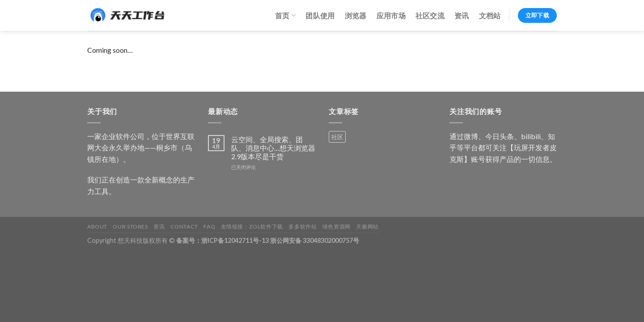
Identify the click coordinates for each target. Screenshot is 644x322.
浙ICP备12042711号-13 (235, 240)
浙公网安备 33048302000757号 (315, 240)
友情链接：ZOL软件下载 (252, 227)
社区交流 (430, 15)
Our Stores (130, 227)
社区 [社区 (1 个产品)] (337, 137)
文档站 (490, 15)
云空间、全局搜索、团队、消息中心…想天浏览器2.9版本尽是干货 (273, 148)
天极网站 (367, 227)
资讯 (462, 15)
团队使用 (320, 15)
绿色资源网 (337, 227)
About (97, 227)
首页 (285, 16)
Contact (184, 227)
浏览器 (356, 15)
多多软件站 (303, 227)
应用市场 (391, 15)
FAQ (209, 227)
